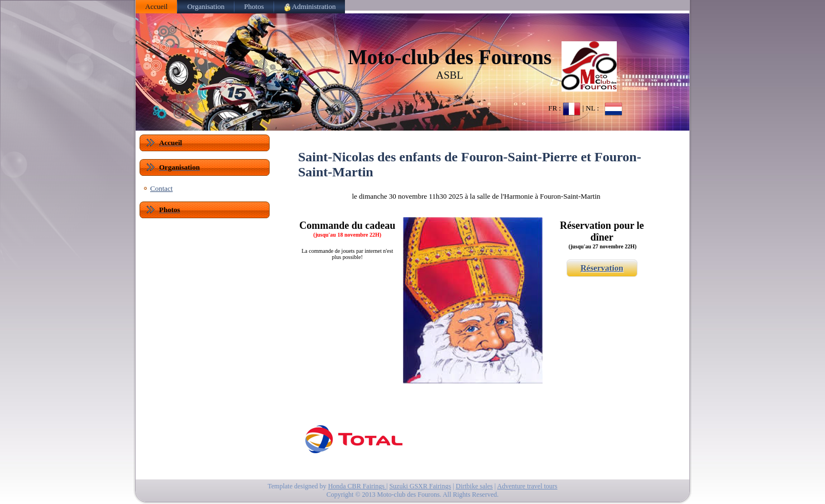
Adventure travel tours (527, 486)
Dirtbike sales (474, 486)
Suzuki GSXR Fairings (420, 486)
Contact (161, 188)
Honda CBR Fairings (357, 486)
